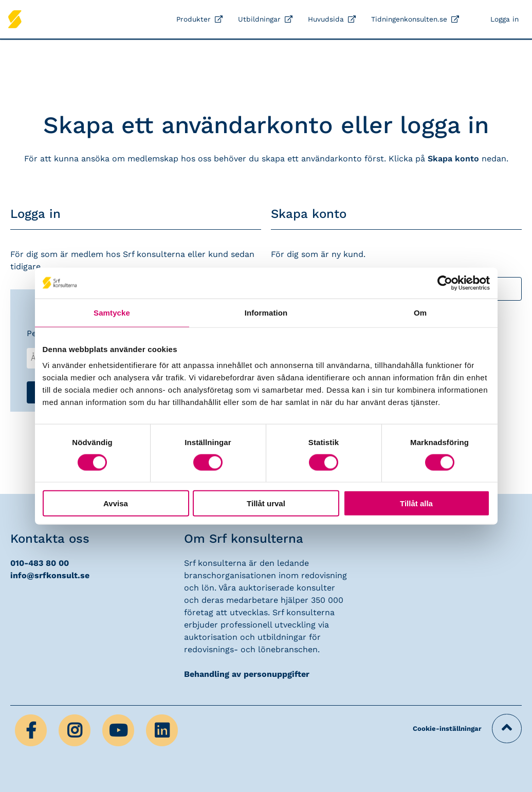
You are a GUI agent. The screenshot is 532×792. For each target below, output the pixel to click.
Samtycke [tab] (112, 312)
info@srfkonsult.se (50, 575)
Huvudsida (326, 19)
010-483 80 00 (40, 563)
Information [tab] (266, 312)
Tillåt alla (416, 503)
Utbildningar (259, 19)
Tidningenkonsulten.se (409, 19)
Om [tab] (420, 312)
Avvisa (116, 503)
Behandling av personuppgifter (247, 674)
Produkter (194, 19)
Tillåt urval (266, 503)
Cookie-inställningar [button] (447, 729)
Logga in (505, 19)
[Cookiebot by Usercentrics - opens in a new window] (445, 283)
